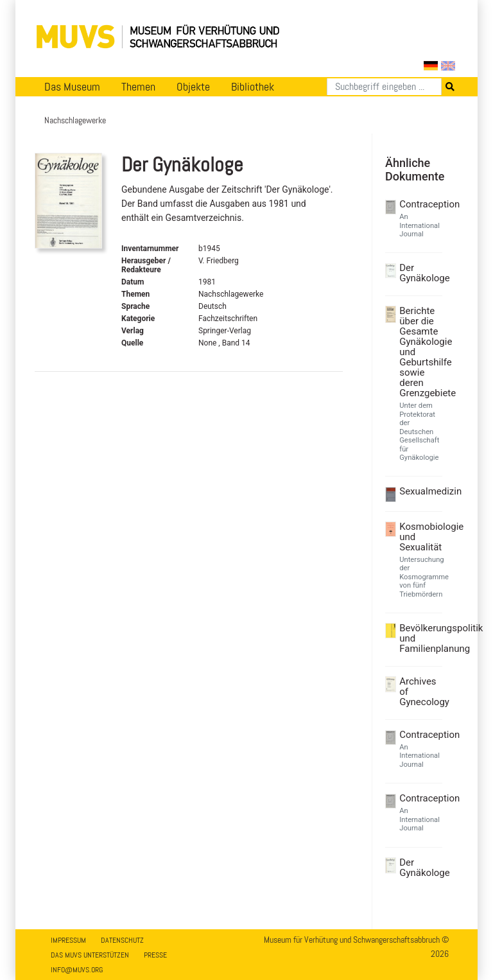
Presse (155, 955)
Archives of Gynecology (419, 692)
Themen (138, 87)
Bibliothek (253, 87)
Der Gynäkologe (419, 273)
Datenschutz (122, 940)
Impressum (68, 940)
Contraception (419, 204)
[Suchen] (384, 87)
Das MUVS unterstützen (90, 955)
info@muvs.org (77, 970)
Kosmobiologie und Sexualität (419, 537)
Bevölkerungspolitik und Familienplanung (419, 638)
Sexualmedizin (419, 491)
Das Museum (72, 87)
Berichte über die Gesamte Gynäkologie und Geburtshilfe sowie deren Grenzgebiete (419, 352)
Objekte (193, 87)
